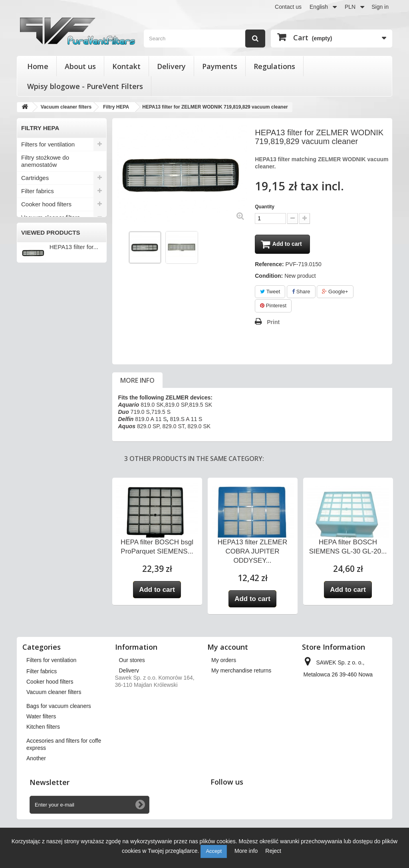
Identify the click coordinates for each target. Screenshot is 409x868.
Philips (31, 257)
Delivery (171, 66)
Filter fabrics (38, 191)
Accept (214, 851)
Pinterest (273, 307)
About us (80, 66)
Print (273, 323)
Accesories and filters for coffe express (54, 353)
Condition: (269, 277)
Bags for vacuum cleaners (56, 309)
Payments (220, 66)
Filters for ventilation (48, 144)
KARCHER (37, 244)
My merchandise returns (241, 671)
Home (38, 66)
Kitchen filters (39, 336)
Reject (273, 851)
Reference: (269, 265)
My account (228, 648)
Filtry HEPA (37, 270)
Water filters (37, 323)
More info (137, 381)
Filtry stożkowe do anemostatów (45, 161)
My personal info (232, 702)
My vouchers (227, 713)
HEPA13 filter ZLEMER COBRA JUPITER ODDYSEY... (252, 552)
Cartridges (35, 178)
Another (32, 369)
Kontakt (126, 66)
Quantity (265, 207)
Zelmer (32, 283)
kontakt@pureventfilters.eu (337, 753)
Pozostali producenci (49, 297)
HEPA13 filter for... (74, 417)
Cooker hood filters (46, 204)
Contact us (288, 7)
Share (301, 292)
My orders (224, 661)
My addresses (229, 692)
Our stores (132, 661)
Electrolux (35, 231)
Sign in (380, 7)
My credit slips (229, 682)
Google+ (335, 292)
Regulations (274, 66)
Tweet (270, 292)
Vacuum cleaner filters (51, 217)
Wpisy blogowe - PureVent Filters (85, 86)
